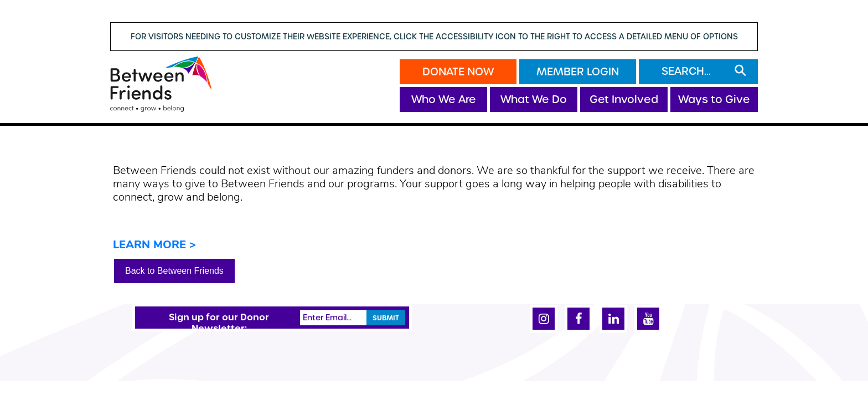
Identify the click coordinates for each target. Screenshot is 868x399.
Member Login (578, 72)
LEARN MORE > (154, 245)
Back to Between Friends (174, 271)
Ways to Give (714, 99)
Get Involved (624, 99)
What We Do (534, 99)
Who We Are (444, 99)
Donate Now (458, 72)
